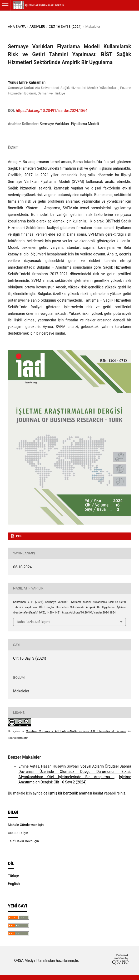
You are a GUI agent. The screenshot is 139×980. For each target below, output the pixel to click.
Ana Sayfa (17, 27)
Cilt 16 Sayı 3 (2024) (65, 27)
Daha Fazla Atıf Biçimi (34, 622)
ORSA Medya (25, 960)
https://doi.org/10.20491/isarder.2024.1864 (52, 111)
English (14, 884)
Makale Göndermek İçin (26, 825)
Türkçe (13, 876)
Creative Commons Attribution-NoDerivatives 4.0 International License (76, 731)
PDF (19, 536)
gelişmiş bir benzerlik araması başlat (73, 793)
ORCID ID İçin (18, 833)
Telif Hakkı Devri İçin (23, 841)
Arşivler (37, 27)
